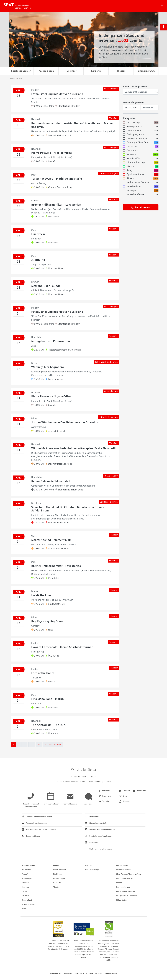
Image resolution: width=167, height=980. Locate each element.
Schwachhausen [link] (28, 904)
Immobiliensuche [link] (124, 870)
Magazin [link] (88, 865)
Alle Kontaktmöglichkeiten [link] (100, 782)
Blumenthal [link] (26, 870)
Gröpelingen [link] (27, 878)
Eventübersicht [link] (60, 870)
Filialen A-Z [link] (79, 974)
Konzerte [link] (96, 71)
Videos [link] (119, 883)
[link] (164, 27)
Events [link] (56, 865)
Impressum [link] (68, 974)
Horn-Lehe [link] (26, 883)
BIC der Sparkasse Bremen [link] (106, 974)
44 (40, 744)
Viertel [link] (24, 909)
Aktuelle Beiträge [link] (92, 870)
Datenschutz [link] (55, 974)
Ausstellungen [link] (46, 71)
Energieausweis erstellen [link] (127, 896)
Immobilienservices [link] (124, 878)
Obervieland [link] (27, 900)
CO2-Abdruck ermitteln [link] (126, 891)
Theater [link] (121, 71)
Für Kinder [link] (71, 71)
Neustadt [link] (25, 896)
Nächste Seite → (54, 744)
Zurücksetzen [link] (143, 207)
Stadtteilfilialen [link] (28, 865)
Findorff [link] (25, 874)
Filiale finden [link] (122, 900)
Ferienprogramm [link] (146, 71)
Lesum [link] (24, 891)
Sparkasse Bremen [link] (21, 71)
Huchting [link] (25, 887)
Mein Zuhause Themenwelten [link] (129, 874)
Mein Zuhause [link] (122, 865)
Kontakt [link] (90, 974)
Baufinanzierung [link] (123, 887)
